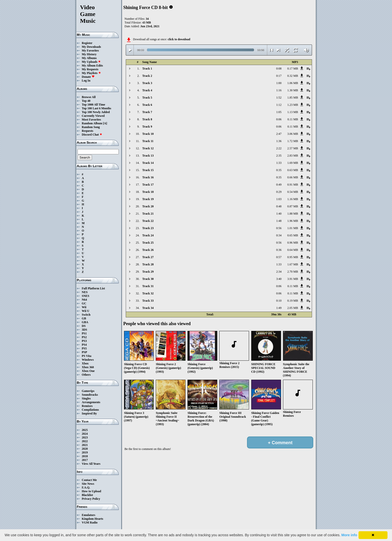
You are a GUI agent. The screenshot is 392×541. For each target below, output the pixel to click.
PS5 (84, 348)
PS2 (84, 337)
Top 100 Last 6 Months (96, 108)
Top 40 (86, 101)
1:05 (279, 112)
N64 (84, 300)
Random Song (91, 127)
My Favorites (90, 51)
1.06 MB (293, 83)
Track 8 (147, 119)
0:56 (279, 228)
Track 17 (148, 185)
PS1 (84, 333)
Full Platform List (93, 288)
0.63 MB (293, 170)
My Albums (89, 58)
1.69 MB (293, 163)
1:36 (279, 141)
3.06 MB (293, 134)
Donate (88, 77)
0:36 (279, 250)
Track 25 (148, 243)
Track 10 (148, 134)
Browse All (89, 97)
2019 (85, 452)
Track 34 (148, 308)
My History (89, 54)
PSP (84, 352)
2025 (85, 430)
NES (85, 292)
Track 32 (148, 293)
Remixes (87, 406)
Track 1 (147, 69)
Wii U (85, 311)
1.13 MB (293, 112)
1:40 (279, 214)
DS (84, 326)
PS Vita (86, 356)
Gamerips (88, 391)
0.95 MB (293, 257)
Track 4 (147, 90)
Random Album (92, 123)
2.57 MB (293, 148)
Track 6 (147, 105)
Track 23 (148, 228)
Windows (88, 360)
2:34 (279, 272)
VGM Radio (90, 522)
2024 (85, 434)
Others (86, 375)
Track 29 (148, 272)
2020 (85, 449)
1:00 (279, 83)
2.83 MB (293, 156)
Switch (86, 315)
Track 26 (148, 250)
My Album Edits (92, 66)
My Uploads (91, 62)
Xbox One (88, 371)
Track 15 (148, 170)
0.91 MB (293, 185)
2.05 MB (293, 308)
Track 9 (147, 127)
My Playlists (91, 73)
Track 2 (147, 76)
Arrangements (91, 402)
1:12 (279, 105)
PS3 (84, 341)
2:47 (279, 134)
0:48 (279, 206)
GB (84, 318)
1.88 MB (293, 214)
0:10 (279, 301)
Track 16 (148, 177)
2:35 (279, 156)
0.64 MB (293, 250)
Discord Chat (92, 135)
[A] (105, 123)
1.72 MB (293, 141)
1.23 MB (293, 105)
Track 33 (148, 301)
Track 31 (148, 286)
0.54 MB (293, 192)
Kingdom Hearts (92, 519)
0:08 (279, 69)
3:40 (279, 279)
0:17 (279, 76)
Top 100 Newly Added (96, 112)
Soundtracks (90, 395)
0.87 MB (293, 206)
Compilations (90, 410)
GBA (85, 322)
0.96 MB (293, 243)
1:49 (279, 308)
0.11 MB (293, 119)
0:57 (279, 257)
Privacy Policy (91, 499)
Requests (87, 131)
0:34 (279, 235)
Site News (88, 484)
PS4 (84, 345)
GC (84, 303)
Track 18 (148, 192)
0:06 (279, 119)
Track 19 (148, 199)
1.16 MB (293, 199)
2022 (85, 441)
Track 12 (148, 148)
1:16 (279, 90)
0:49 (279, 185)
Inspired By (89, 413)
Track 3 (147, 83)
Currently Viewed (93, 116)
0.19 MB (293, 301)
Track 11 (148, 141)
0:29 (279, 192)
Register (87, 43)
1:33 (279, 163)
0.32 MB (293, 76)
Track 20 (148, 206)
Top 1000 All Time (93, 105)
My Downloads (91, 47)
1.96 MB (293, 221)
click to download (179, 39)
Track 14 (148, 163)
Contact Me (89, 480)
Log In (86, 81)
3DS (84, 330)
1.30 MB (293, 90)
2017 (85, 460)
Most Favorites (91, 120)
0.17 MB (293, 69)
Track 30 (148, 279)
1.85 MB (293, 98)
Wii (84, 307)
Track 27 (148, 257)
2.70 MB (293, 272)
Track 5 (147, 98)
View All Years (91, 464)
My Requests (90, 69)
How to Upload (91, 491)
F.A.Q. (86, 487)
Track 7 (147, 112)
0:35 (279, 170)
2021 (85, 445)
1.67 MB (293, 264)
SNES (85, 296)
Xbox (85, 363)
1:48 (279, 221)
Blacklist (87, 495)
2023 (85, 437)
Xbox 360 (88, 367)
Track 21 (148, 214)
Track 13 (148, 156)
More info (349, 535)
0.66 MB (293, 177)
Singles (86, 398)
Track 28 (148, 264)
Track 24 (148, 235)
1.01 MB (293, 228)
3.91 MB (293, 279)
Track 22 (148, 221)
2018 (85, 456)
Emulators (88, 515)
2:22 (279, 148)
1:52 (279, 98)
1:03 (279, 199)
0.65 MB (293, 235)
